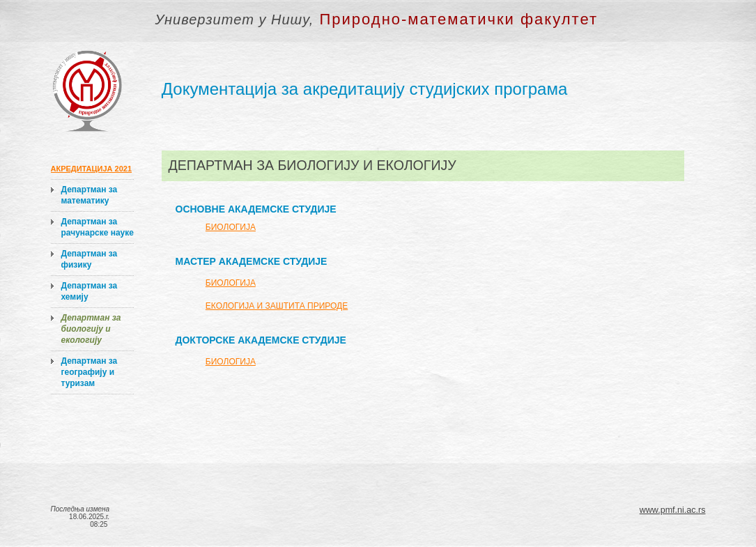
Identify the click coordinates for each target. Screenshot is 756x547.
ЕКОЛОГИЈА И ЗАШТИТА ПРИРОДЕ (277, 306)
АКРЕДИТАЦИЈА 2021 (92, 169)
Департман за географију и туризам (90, 372)
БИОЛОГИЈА (231, 227)
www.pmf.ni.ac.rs (673, 510)
